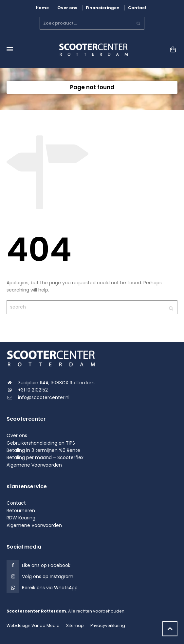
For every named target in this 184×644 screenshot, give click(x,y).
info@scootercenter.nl (44, 397)
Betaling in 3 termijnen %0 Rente (43, 450)
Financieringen (103, 8)
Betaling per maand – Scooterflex (45, 457)
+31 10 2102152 (33, 390)
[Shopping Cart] (171, 49)
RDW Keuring (21, 518)
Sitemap (75, 625)
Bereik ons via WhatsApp (50, 588)
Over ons (67, 8)
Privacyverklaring (108, 625)
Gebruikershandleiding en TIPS (41, 443)
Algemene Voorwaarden (34, 465)
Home (42, 8)
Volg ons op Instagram (48, 576)
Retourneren (21, 511)
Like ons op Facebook (46, 565)
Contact (137, 8)
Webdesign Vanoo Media (33, 625)
